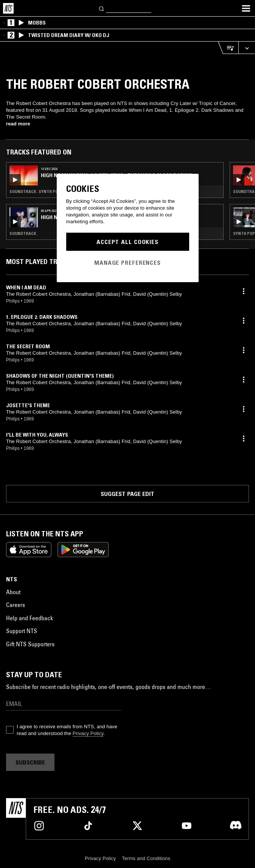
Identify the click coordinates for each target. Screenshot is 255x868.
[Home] (8, 8)
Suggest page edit (127, 494)
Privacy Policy (88, 733)
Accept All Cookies (127, 242)
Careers (16, 605)
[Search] (102, 8)
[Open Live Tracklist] (228, 48)
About (13, 592)
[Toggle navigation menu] (246, 8)
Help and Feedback (30, 618)
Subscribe (30, 762)
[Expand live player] (247, 48)
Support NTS (22, 631)
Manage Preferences (127, 263)
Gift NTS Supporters (30, 644)
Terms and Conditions (146, 858)
